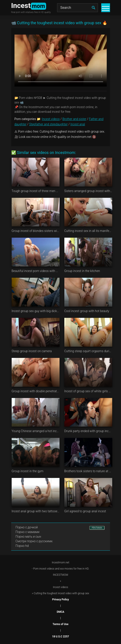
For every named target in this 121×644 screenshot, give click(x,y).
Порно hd (22, 546)
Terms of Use (61, 624)
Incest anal (78, 124)
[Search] (78, 8)
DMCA (60, 612)
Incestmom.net (61, 563)
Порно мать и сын (28, 537)
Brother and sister (74, 119)
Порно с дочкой (27, 527)
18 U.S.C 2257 (60, 637)
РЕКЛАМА (97, 528)
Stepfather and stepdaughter (48, 124)
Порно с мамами (28, 532)
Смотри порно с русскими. (34, 541)
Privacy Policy (60, 600)
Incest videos (51, 119)
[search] (94, 8)
